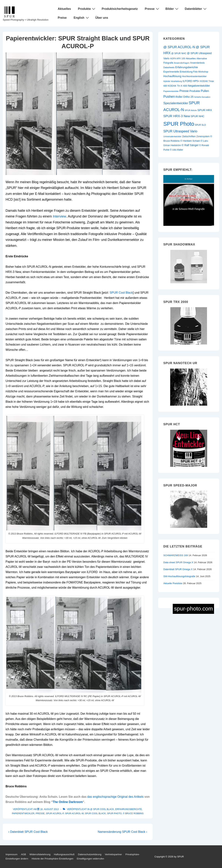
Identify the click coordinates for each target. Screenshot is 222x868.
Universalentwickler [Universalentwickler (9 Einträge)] (172, 136)
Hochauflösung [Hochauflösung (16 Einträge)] (172, 76)
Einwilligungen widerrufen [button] (90, 859)
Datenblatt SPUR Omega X (178, 569)
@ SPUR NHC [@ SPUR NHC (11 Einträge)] (179, 53)
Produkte (87, 9)
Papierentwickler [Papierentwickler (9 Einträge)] (171, 91)
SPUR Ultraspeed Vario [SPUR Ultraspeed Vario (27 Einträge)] (180, 131)
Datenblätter (196, 9)
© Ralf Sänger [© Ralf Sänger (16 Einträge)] (190, 145)
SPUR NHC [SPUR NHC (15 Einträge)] (198, 116)
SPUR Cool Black (121, 293)
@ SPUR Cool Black (102, 809)
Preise (62, 18)
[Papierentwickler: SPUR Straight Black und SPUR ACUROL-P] (49, 809)
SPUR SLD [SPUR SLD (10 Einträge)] (200, 125)
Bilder (172, 9)
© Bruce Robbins (133, 813)
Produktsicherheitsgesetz (120, 9)
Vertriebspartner (113, 854)
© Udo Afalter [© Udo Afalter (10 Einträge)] (177, 150)
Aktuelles (64, 9)
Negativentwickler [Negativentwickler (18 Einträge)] (199, 86)
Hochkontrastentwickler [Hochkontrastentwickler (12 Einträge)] (194, 76)
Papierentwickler (23, 813)
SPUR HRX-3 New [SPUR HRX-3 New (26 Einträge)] (177, 116)
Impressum (11, 854)
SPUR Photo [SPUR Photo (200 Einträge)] (179, 124)
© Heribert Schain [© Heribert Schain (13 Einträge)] (190, 141)
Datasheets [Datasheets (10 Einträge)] (169, 67)
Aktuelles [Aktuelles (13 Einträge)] (191, 58)
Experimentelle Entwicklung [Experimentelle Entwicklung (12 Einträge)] (178, 72)
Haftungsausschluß (64, 854)
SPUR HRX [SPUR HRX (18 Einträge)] (205, 110)
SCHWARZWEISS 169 (176, 555)
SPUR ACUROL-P (55, 813)
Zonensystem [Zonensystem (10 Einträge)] (203, 136)
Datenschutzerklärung (90, 854)
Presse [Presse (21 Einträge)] (184, 91)
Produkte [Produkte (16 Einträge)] (195, 91)
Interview (59, 216)
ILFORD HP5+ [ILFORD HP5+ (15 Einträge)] (191, 81)
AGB (23, 854)
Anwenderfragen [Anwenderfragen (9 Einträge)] (182, 63)
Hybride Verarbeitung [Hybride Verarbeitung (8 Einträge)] (173, 81)
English (82, 18)
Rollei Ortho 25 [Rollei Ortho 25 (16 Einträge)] (185, 97)
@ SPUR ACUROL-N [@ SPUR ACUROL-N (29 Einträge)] (179, 47)
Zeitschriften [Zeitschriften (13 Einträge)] (189, 136)
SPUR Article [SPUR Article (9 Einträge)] (191, 110)
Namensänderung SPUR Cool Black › (122, 832)
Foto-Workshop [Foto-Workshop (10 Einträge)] (201, 72)
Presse (152, 9)
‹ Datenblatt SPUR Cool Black (28, 832)
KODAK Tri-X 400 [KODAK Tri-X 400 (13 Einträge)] (177, 86)
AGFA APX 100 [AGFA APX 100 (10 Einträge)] (178, 59)
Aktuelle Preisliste (173, 583)
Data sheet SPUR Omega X (178, 562)
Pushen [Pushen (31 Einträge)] (169, 96)
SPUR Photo (114, 813)
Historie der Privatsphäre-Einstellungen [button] (52, 859)
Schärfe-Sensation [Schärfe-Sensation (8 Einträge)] (202, 97)
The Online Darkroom (68, 802)
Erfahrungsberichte (128, 809)
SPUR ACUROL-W (74, 813)
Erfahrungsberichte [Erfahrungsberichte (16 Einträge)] (187, 67)
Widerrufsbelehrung (40, 854)
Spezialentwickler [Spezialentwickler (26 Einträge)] (176, 103)
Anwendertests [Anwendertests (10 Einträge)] (197, 63)
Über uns (102, 18)
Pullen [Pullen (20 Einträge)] (205, 91)
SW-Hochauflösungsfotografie (179, 576)
